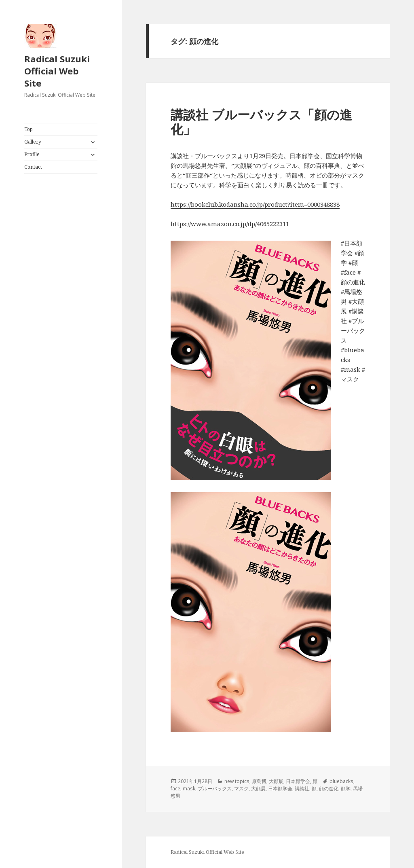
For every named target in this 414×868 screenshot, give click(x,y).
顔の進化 (329, 789)
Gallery (33, 142)
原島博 (259, 781)
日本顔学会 (298, 781)
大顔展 (276, 781)
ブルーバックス (215, 789)
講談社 (302, 789)
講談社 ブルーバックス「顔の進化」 (261, 122)
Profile (32, 154)
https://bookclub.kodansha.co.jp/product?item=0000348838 (255, 204)
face (175, 789)
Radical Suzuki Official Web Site (57, 71)
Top (29, 129)
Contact (33, 167)
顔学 (346, 789)
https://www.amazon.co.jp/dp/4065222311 (230, 224)
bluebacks (341, 781)
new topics (237, 781)
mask (189, 789)
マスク (241, 789)
